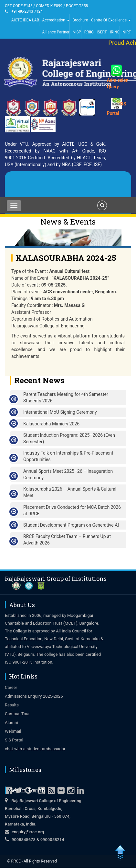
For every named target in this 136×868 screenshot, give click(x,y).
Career (11, 687)
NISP (77, 32)
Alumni (11, 722)
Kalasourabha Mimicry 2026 (51, 424)
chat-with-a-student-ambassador (35, 749)
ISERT (102, 32)
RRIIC (89, 32)
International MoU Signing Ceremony (60, 412)
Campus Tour (17, 714)
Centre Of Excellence (111, 20)
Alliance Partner (56, 32)
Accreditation (56, 20)
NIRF (127, 32)
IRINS (115, 32)
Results (12, 705)
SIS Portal (14, 740)
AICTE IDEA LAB (25, 20)
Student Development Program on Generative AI (71, 525)
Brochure (80, 20)
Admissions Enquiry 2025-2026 (34, 696)
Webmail (13, 731)
